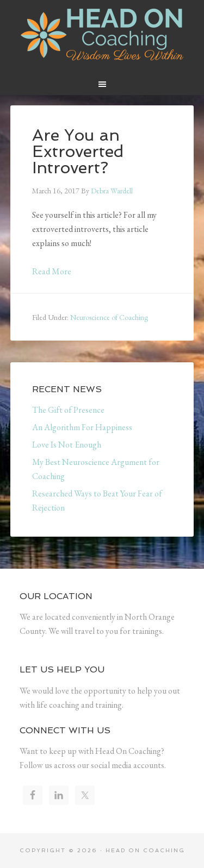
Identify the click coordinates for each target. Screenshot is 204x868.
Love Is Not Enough (67, 445)
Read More (52, 271)
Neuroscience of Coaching (109, 317)
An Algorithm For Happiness (82, 427)
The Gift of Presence (68, 410)
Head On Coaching (102, 35)
